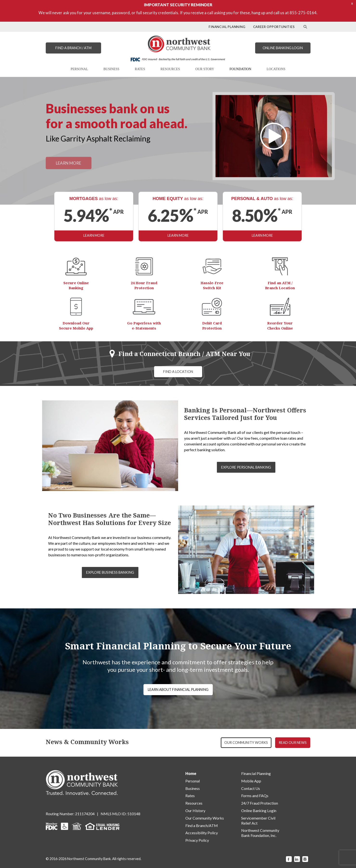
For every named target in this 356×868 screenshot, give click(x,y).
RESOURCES (170, 69)
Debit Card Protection (212, 326)
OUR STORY (205, 69)
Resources (194, 803)
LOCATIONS (276, 69)
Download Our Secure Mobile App (76, 326)
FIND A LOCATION (178, 372)
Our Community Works (205, 818)
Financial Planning (256, 773)
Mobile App (251, 781)
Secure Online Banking (76, 285)
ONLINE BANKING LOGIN (283, 48)
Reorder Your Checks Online (280, 326)
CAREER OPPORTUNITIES (274, 27)
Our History (195, 811)
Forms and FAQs (255, 796)
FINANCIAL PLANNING (227, 27)
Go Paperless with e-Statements (144, 326)
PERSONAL (79, 69)
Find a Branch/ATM (202, 825)
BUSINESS (111, 69)
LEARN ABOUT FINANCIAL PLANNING (178, 690)
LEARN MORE (94, 235)
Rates (190, 796)
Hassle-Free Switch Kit (212, 285)
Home (191, 773)
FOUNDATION (240, 69)
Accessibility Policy (202, 833)
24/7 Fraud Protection (260, 803)
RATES (140, 69)
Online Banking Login (259, 811)
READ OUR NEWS (293, 743)
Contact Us (251, 788)
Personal (193, 781)
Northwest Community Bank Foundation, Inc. (260, 833)
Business (193, 788)
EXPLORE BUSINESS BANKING (110, 572)
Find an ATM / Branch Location (280, 285)
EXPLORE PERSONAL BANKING (246, 467)
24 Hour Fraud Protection (144, 285)
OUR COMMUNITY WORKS (246, 743)
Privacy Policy (197, 840)
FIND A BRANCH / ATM (73, 48)
